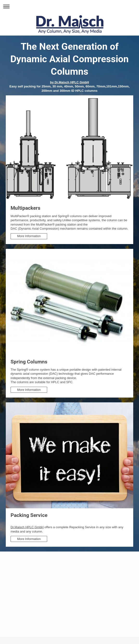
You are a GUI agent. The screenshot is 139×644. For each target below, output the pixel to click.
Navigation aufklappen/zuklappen (69, 6)
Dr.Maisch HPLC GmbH (27, 527)
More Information (29, 236)
